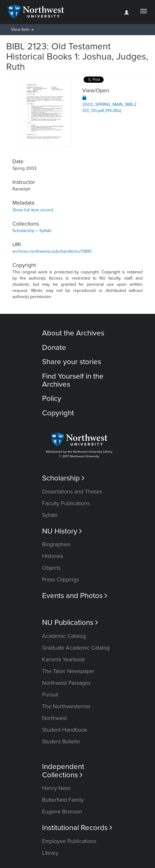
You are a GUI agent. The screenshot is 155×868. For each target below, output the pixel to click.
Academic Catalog (64, 636)
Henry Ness (56, 788)
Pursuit (50, 695)
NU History (62, 531)
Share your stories (72, 362)
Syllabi (50, 515)
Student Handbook (65, 730)
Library (50, 853)
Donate (54, 348)
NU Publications (70, 623)
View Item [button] (22, 29)
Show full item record (33, 210)
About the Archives (73, 333)
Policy (52, 399)
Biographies (56, 544)
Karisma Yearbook (64, 659)
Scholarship (63, 478)
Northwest (54, 718)
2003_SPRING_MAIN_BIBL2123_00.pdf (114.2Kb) (109, 104)
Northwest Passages (66, 683)
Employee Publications (69, 841)
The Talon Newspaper (68, 671)
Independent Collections (63, 771)
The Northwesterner (66, 706)
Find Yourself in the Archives (73, 380)
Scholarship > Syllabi (32, 231)
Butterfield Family (63, 800)
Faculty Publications (66, 503)
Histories (53, 556)
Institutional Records (77, 828)
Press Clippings (60, 579)
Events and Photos (75, 596)
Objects (51, 568)
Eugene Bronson (62, 812)
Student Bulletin (61, 741)
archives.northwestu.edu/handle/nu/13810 (52, 251)
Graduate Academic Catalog (76, 648)
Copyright (58, 413)
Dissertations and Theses (72, 492)
